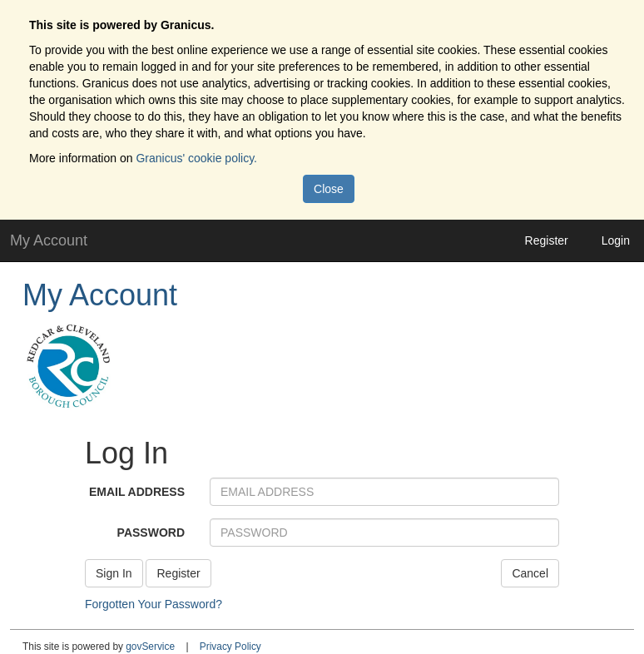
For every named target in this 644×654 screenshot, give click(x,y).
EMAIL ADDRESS (137, 492)
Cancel (530, 573)
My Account (100, 295)
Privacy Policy (230, 647)
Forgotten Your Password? (154, 604)
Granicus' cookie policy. (196, 158)
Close (329, 189)
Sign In (114, 573)
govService (150, 647)
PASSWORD (151, 533)
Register (547, 240)
